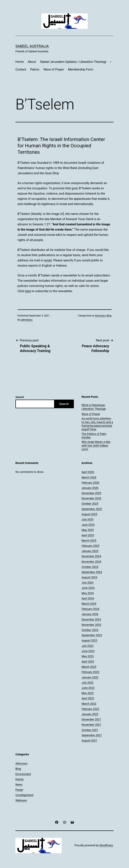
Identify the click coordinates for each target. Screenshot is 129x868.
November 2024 (91, 562)
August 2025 (89, 514)
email (48, 260)
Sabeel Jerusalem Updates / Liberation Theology (73, 62)
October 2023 (90, 630)
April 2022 (88, 698)
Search (20, 397)
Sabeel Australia (32, 46)
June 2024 (88, 588)
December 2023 (91, 619)
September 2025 (92, 509)
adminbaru (27, 320)
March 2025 (89, 541)
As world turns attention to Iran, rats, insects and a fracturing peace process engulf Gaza (97, 424)
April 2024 (88, 598)
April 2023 (88, 662)
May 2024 (88, 593)
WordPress (106, 845)
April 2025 (88, 535)
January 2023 (90, 677)
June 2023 (88, 651)
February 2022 (90, 709)
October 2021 (90, 730)
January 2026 (90, 488)
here (28, 291)
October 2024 (90, 567)
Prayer (19, 790)
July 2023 (88, 646)
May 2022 (88, 693)
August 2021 (89, 740)
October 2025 (90, 504)
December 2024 (91, 556)
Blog (109, 316)
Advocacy (100, 316)
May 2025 (88, 530)
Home (20, 62)
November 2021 (91, 725)
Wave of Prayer (54, 69)
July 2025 (88, 519)
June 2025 (88, 525)
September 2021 (92, 735)
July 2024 (88, 583)
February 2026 (90, 483)
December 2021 (91, 719)
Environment (23, 774)
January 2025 (90, 551)
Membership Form (81, 69)
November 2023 (91, 625)
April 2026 (88, 472)
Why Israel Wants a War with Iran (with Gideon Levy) (96, 445)
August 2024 (89, 577)
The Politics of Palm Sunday (94, 436)
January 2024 (90, 614)
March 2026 (89, 477)
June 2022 (88, 688)
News (19, 784)
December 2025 (91, 493)
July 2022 (88, 683)
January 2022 (90, 714)
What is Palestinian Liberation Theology (94, 407)
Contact (21, 69)
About (32, 62)
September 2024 (92, 572)
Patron (35, 69)
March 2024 (89, 604)
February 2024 (90, 609)
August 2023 (89, 640)
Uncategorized (24, 795)
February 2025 (90, 546)
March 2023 (89, 667)
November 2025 (91, 498)
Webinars (21, 800)
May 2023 (88, 656)
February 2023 (90, 672)
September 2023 (92, 635)
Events (19, 779)
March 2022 (89, 704)
